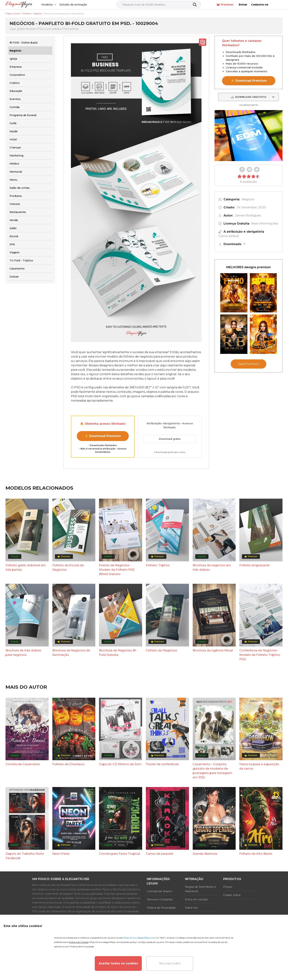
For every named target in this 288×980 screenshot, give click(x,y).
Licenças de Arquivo (160, 891)
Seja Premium (249, 364)
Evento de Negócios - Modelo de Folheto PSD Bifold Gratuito (117, 570)
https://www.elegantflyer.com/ (139, 938)
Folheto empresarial (254, 565)
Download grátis (170, 439)
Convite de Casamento (23, 764)
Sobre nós (191, 908)
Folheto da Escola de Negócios (68, 568)
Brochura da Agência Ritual (213, 650)
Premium (237, 5)
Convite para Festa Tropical (119, 854)
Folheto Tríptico (158, 565)
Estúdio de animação (73, 5)
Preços (228, 887)
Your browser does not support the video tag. (249, 136)
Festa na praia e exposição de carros (259, 766)
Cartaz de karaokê (160, 854)
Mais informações (265, 224)
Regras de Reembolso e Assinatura (200, 889)
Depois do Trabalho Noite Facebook (25, 856)
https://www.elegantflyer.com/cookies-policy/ (113, 942)
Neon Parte (61, 854)
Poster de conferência (162, 764)
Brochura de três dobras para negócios (23, 653)
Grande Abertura (205, 854)
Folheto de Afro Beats (256, 854)
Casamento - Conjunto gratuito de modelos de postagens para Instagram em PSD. (213, 771)
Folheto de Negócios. (162, 650)
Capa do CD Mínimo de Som (120, 764)
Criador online (232, 895)
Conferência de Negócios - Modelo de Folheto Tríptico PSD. (260, 655)
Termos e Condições (160, 899)
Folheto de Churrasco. (69, 764)
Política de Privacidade (161, 908)
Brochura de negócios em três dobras (212, 568)
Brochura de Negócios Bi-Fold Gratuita (118, 653)
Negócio (248, 199)
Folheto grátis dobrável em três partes (26, 568)
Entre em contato (197, 899)
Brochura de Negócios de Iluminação (71, 653)
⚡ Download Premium (103, 436)
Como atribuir (229, 236)
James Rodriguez (248, 215)
